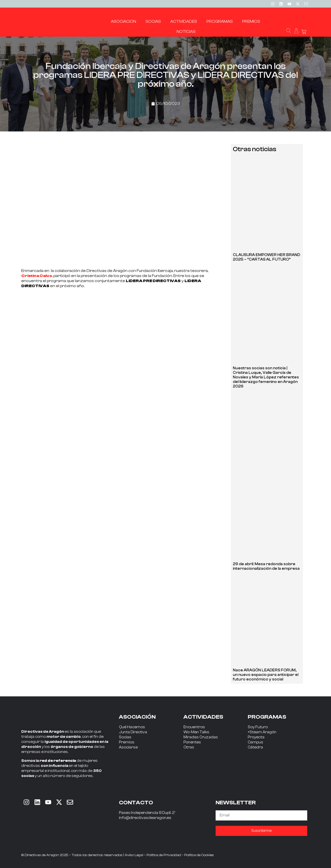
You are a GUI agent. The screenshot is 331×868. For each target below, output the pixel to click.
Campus (255, 742)
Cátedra (255, 747)
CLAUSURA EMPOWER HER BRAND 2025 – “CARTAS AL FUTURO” (266, 257)
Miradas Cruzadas (201, 737)
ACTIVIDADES (203, 717)
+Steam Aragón (262, 732)
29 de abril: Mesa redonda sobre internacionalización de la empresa (266, 566)
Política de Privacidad (164, 855)
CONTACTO (136, 803)
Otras (189, 747)
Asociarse (128, 747)
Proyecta (256, 737)
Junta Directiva (133, 732)
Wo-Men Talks (196, 732)
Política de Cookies (199, 855)
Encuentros (194, 727)
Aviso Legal (134, 855)
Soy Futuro (258, 727)
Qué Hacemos (132, 727)
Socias (125, 737)
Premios (127, 742)
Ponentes (192, 742)
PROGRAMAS (267, 717)
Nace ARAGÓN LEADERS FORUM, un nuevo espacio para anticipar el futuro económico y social (266, 675)
